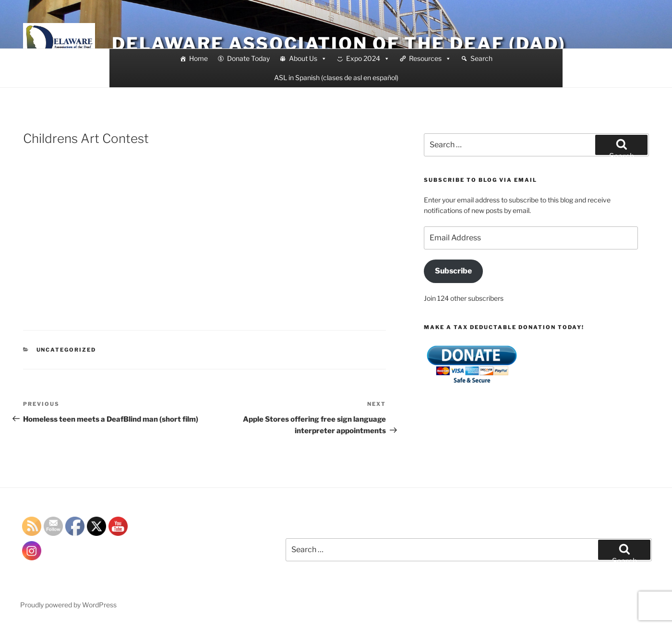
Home (198, 58)
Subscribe (453, 271)
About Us (308, 59)
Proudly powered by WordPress (68, 605)
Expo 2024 (368, 59)
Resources (430, 59)
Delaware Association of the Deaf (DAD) (339, 44)
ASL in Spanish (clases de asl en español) (336, 77)
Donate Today (248, 58)
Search (481, 58)
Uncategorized (66, 350)
